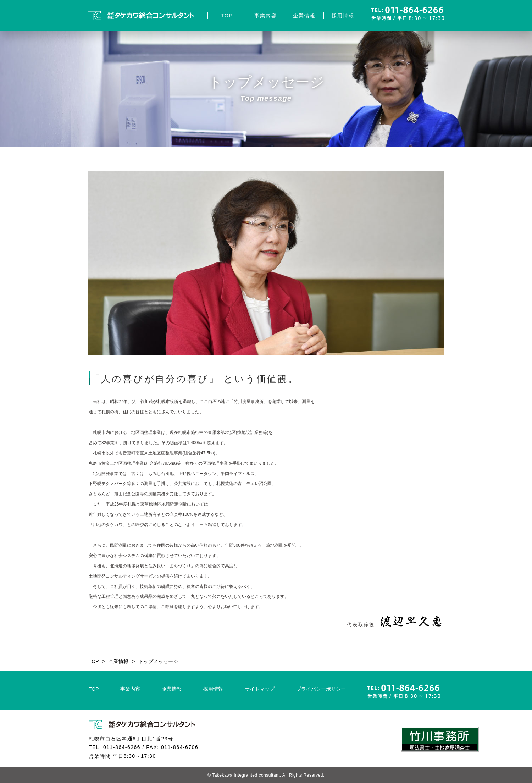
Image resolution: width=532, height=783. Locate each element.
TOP (227, 16)
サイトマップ (260, 689)
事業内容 (266, 16)
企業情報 (304, 16)
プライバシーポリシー (321, 689)
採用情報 (343, 16)
